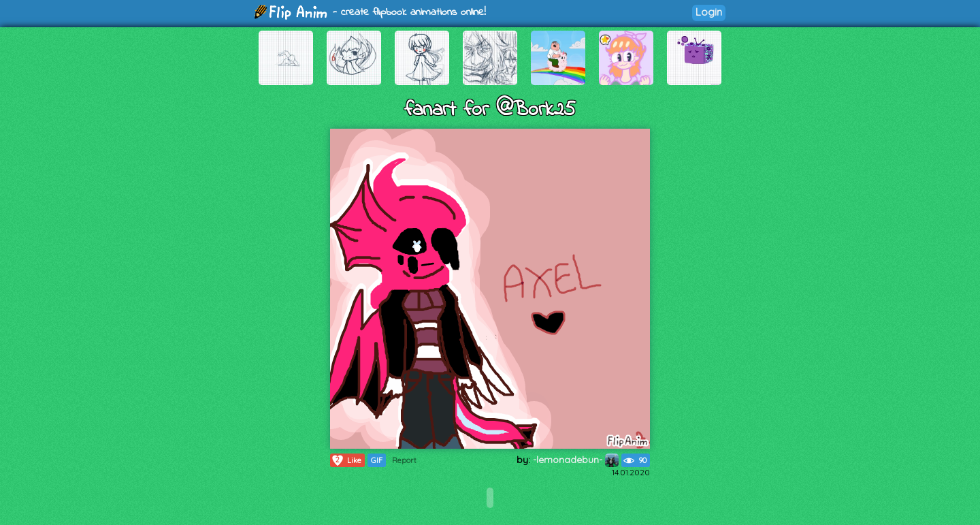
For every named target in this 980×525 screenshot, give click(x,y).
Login (709, 12)
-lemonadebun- (576, 460)
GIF (377, 460)
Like (346, 460)
